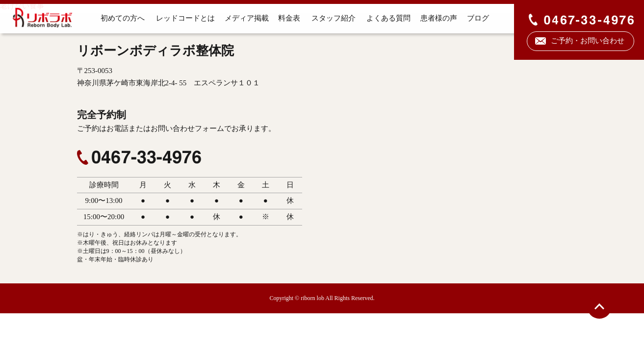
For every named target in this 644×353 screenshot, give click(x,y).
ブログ (477, 18)
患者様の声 (438, 18)
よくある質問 (387, 18)
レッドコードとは (184, 18)
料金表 (289, 18)
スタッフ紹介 (333, 18)
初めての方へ (122, 18)
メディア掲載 (246, 18)
